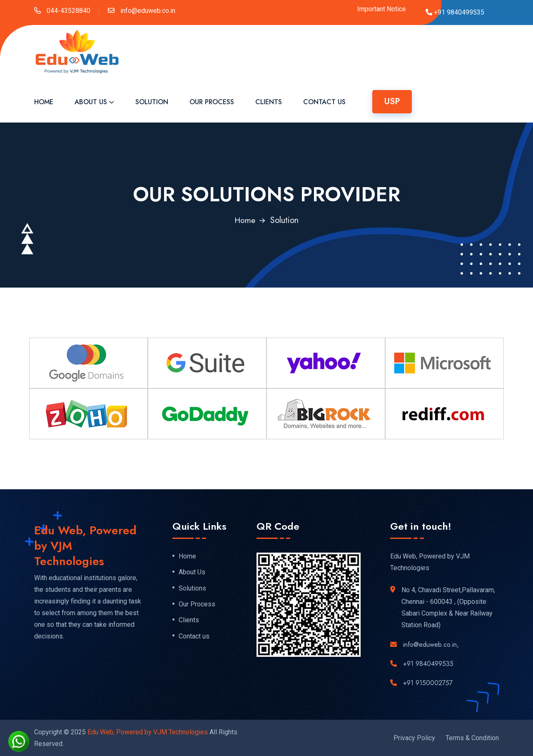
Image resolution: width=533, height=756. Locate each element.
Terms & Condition (472, 737)
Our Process (212, 102)
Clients (269, 102)
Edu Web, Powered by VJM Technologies (148, 732)
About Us (91, 102)
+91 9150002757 (428, 682)
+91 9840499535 (428, 663)
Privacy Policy (414, 737)
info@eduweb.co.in (147, 11)
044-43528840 (68, 11)
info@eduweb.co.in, (431, 644)
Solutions (192, 588)
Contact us (194, 637)
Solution (152, 102)
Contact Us (324, 102)
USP (392, 101)
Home (44, 102)
